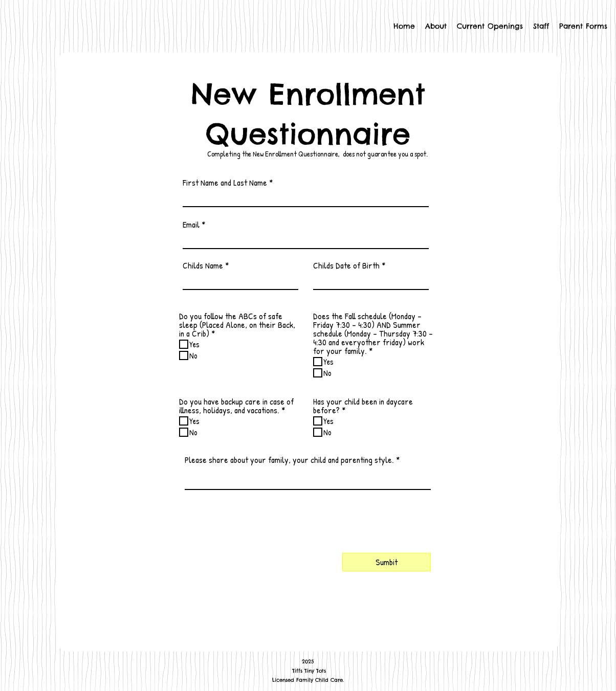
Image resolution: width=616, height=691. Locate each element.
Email (191, 224)
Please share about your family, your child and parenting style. (289, 460)
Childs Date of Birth (346, 265)
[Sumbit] (387, 562)
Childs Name (203, 265)
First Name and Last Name (225, 182)
